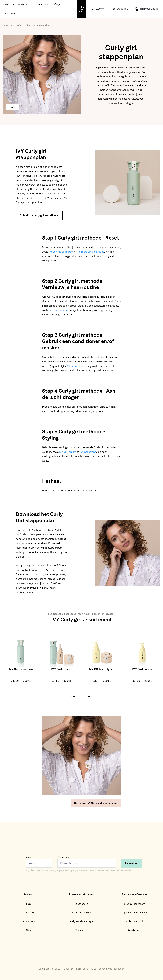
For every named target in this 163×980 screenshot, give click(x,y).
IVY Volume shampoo (61, 252)
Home (5, 5)
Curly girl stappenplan (38, 25)
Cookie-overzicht (134, 922)
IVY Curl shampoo (59, 310)
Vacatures (81, 930)
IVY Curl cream (67, 452)
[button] (73, 696)
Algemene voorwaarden (134, 913)
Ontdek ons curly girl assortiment (39, 216)
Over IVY (8, 14)
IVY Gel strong (88, 452)
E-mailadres (87, 862)
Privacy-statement (134, 904)
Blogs (57, 5)
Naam (39, 862)
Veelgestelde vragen (81, 922)
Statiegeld (81, 904)
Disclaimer (134, 930)
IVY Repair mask (76, 366)
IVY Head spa (41, 5)
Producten (19, 5)
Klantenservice (81, 913)
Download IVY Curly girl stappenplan (96, 803)
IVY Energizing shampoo (90, 252)
